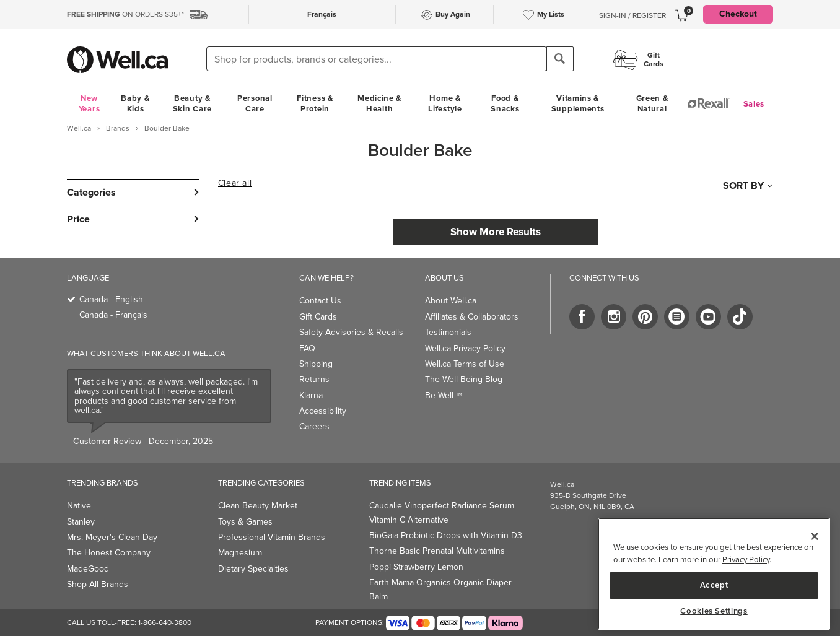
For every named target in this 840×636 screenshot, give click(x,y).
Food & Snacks (505, 103)
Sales (754, 104)
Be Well (444, 395)
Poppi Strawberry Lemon (416, 567)
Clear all (235, 183)
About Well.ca (451, 301)
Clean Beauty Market (258, 506)
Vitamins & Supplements (578, 103)
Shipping (316, 364)
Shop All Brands (98, 584)
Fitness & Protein (315, 103)
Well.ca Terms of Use (465, 364)
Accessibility (323, 411)
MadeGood (88, 569)
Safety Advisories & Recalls (351, 332)
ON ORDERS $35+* (125, 14)
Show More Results (496, 232)
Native (79, 506)
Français (322, 14)
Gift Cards (318, 317)
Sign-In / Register (632, 15)
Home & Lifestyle (445, 103)
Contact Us (320, 301)
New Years (90, 103)
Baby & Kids (135, 103)
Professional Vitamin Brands (272, 537)
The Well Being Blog (464, 379)
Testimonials (448, 332)
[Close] (815, 536)
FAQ (307, 348)
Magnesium (240, 553)
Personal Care (255, 103)
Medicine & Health (379, 103)
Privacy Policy (746, 560)
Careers (314, 426)
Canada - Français (113, 315)
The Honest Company (109, 553)
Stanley (81, 522)
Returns (314, 379)
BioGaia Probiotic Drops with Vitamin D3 (446, 535)
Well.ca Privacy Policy (465, 348)
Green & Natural (652, 103)
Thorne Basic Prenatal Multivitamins (437, 551)
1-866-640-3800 (165, 622)
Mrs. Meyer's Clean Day (112, 537)
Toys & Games (245, 522)
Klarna (311, 395)
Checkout (738, 14)
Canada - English (111, 299)
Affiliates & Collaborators (472, 317)
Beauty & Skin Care (192, 103)
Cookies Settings (714, 611)
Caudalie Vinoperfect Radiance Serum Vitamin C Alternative (442, 512)
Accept (714, 585)
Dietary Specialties (253, 569)
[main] (714, 574)
